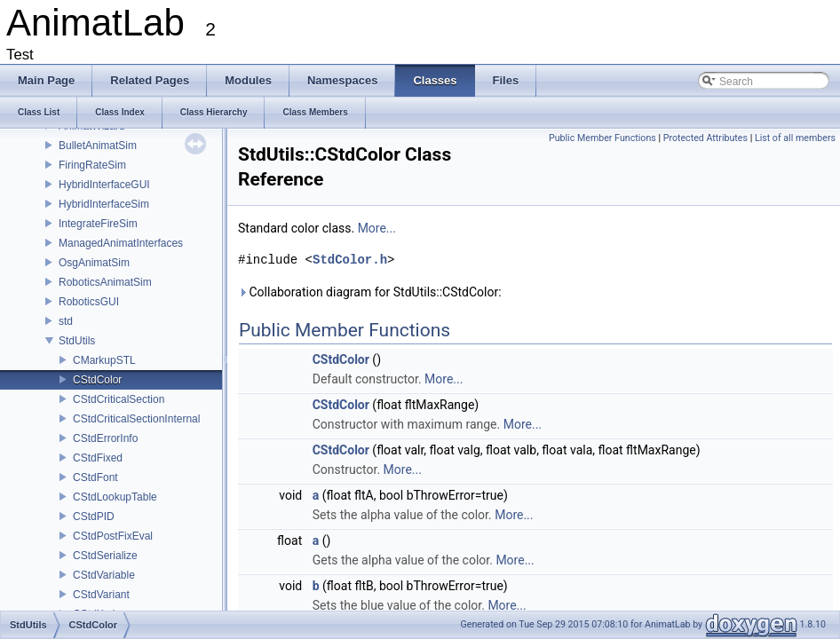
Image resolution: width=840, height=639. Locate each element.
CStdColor (97, 380)
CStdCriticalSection (119, 399)
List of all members (795, 138)
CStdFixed (98, 458)
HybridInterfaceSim (104, 204)
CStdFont (95, 477)
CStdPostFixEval (113, 536)
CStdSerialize (105, 556)
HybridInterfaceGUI (104, 185)
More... (377, 228)
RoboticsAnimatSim (105, 282)
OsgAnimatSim (94, 263)
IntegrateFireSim (98, 224)
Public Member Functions (602, 138)
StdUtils (77, 341)
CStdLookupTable (115, 497)
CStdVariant (101, 595)
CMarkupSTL (104, 360)
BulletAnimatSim (98, 146)
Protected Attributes (705, 138)
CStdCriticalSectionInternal (136, 419)
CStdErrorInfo (105, 438)
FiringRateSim (92, 165)
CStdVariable (104, 575)
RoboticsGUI (89, 302)
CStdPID (94, 517)
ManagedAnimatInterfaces (121, 243)
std (66, 321)
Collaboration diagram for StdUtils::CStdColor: (370, 292)
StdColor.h (350, 260)
